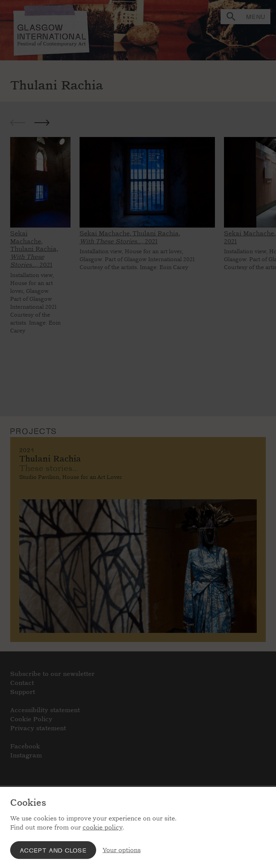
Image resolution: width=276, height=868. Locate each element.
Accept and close (53, 850)
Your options (122, 850)
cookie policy (103, 827)
